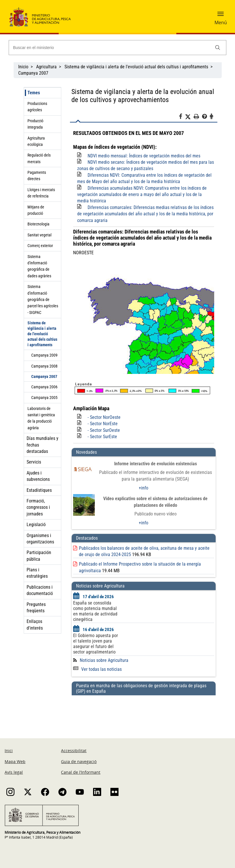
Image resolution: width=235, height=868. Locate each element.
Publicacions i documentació (40, 590)
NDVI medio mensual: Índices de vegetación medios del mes (144, 156)
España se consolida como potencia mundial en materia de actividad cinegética (95, 611)
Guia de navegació (79, 761)
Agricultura (46, 67)
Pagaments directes (37, 176)
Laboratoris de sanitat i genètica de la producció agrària (41, 418)
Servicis (34, 462)
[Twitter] (189, 117)
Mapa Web (15, 761)
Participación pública (39, 556)
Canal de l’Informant (81, 772)
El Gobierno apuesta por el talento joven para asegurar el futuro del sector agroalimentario (96, 644)
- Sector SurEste (102, 437)
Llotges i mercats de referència (41, 193)
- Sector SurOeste (104, 430)
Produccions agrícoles (37, 107)
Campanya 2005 (44, 398)
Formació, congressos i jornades (38, 507)
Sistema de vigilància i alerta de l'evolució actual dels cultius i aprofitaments (136, 67)
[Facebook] (182, 117)
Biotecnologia (38, 224)
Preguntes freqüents (36, 608)
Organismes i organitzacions (40, 539)
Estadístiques (39, 490)
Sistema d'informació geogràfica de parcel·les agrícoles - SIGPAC (43, 300)
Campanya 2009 (44, 355)
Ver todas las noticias (97, 669)
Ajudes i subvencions (38, 476)
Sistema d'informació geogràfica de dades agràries (39, 266)
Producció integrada (35, 124)
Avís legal (14, 772)
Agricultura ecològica (36, 141)
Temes (34, 93)
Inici (9, 751)
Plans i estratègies (37, 573)
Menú (221, 22)
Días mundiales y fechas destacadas (42, 445)
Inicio (23, 67)
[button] (221, 16)
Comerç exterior (40, 246)
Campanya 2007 (33, 73)
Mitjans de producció (36, 210)
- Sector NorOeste (104, 417)
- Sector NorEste (103, 424)
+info (144, 488)
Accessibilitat (74, 751)
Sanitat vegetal (39, 235)
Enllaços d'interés (35, 625)
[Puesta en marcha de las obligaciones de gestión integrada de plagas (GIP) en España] (144, 711)
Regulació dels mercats (39, 158)
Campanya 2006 (44, 387)
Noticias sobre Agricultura (104, 660)
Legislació (36, 525)
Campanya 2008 (44, 366)
